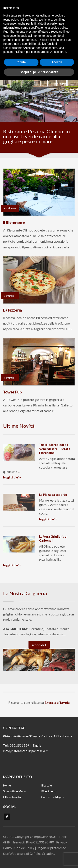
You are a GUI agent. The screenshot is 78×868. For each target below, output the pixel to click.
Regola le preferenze (51, 848)
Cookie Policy (24, 848)
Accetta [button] (57, 59)
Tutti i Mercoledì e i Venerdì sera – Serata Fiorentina (55, 449)
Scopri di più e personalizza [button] (39, 68)
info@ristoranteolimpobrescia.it (25, 751)
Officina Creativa (42, 853)
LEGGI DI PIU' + (12, 477)
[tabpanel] (39, 86)
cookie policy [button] (59, 24)
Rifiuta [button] (21, 59)
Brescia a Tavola (57, 702)
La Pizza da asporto (53, 495)
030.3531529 (19, 745)
